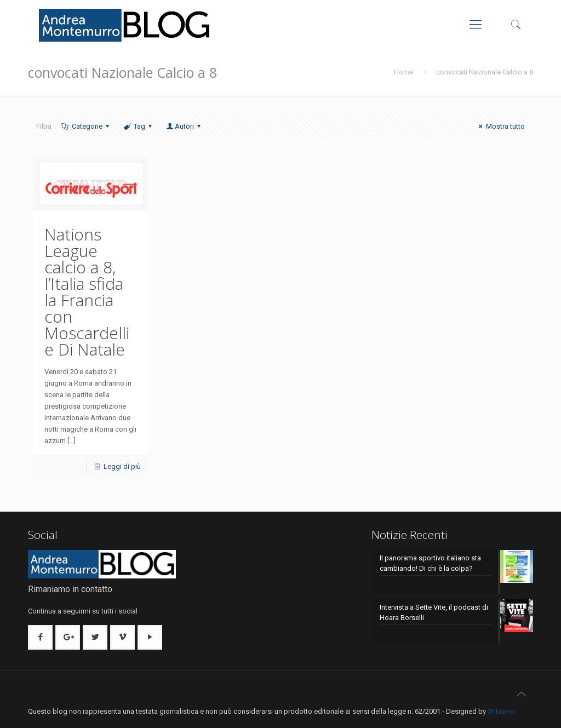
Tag (139, 126)
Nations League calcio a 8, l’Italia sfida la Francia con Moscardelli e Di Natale (87, 292)
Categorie (86, 126)
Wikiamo (502, 711)
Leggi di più (122, 466)
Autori (184, 126)
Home (403, 72)
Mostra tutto (500, 126)
